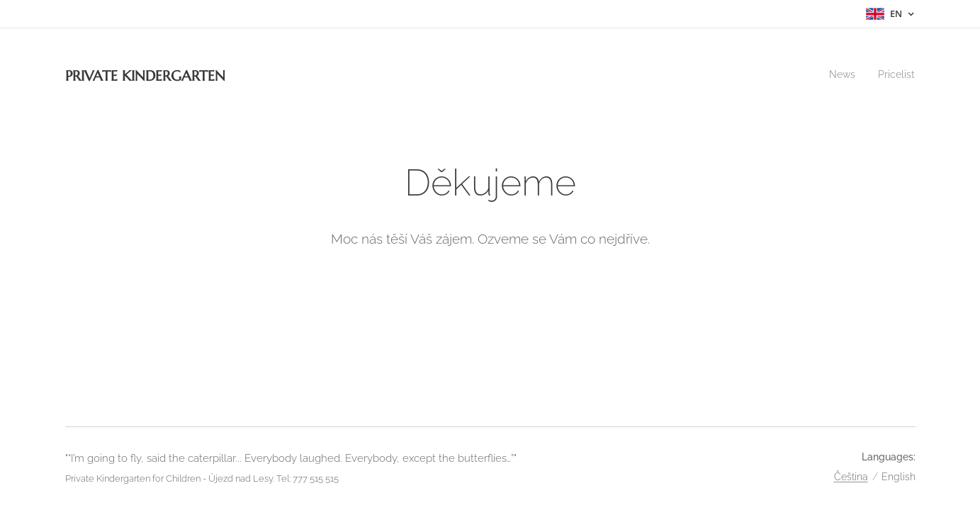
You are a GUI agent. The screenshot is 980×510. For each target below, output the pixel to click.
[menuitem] (841, 74)
